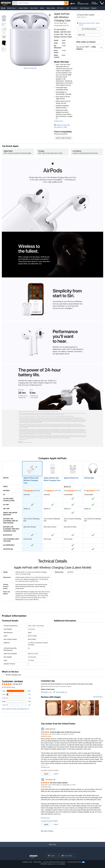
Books (42, 8)
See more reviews (47, 831)
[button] (3, 8)
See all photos (98, 697)
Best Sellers (34, 8)
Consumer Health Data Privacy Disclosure (54, 862)
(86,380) (37, 491)
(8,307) (97, 491)
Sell (68, 8)
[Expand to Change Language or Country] (75, 4)
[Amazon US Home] (33, 857)
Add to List (82, 35)
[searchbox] (41, 3)
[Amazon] (6, 3)
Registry (94, 8)
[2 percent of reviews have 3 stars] (16, 698)
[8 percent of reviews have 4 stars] (16, 694)
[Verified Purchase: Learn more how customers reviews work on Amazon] (46, 736)
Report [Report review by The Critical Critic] (56, 824)
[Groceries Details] (78, 8)
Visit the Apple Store (60, 23)
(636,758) (58, 491)
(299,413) (78, 491)
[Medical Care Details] (16, 8)
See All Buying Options (89, 29)
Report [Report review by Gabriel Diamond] (56, 774)
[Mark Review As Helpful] (46, 774)
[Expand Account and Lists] (89, 4)
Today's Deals (51, 8)
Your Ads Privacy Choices (74, 862)
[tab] (46, 692)
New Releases (84, 8)
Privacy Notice (38, 862)
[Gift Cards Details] (64, 8)
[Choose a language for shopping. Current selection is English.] (52, 856)
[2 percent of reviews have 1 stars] (16, 705)
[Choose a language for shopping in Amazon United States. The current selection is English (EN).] (72, 3)
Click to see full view (30, 68)
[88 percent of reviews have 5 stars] (16, 691)
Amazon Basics (23, 8)
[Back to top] (52, 846)
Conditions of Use (27, 862)
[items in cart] (102, 3)
